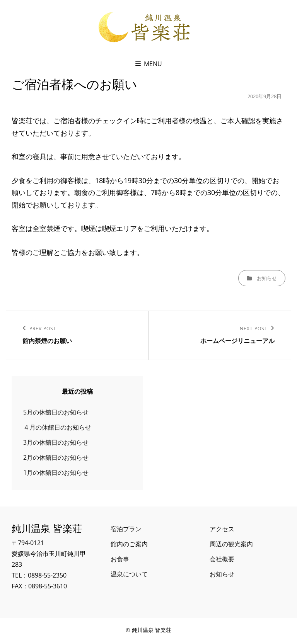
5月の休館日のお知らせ (56, 412)
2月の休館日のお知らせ (56, 457)
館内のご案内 (129, 544)
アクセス (222, 529)
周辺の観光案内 (231, 544)
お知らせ (267, 278)
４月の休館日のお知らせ (57, 427)
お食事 (120, 559)
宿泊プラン (126, 529)
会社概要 (222, 559)
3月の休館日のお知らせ (56, 442)
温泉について (129, 574)
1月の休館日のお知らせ (56, 472)
